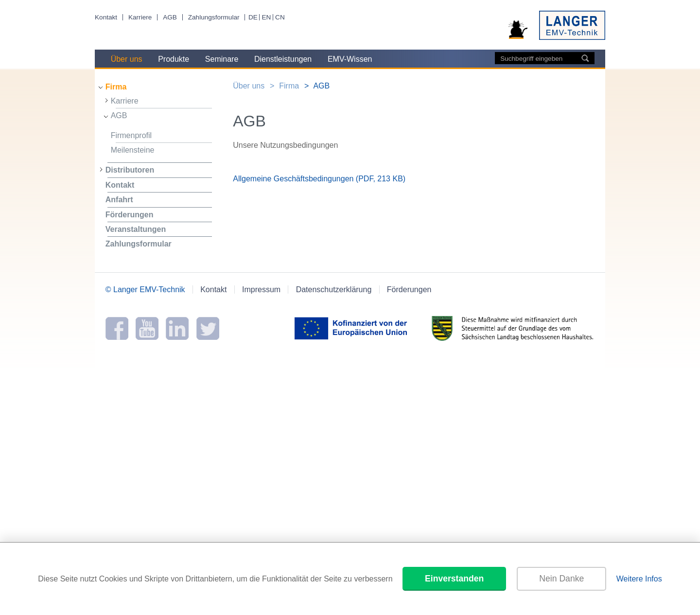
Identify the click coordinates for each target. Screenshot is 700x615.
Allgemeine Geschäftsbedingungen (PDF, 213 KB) (319, 179)
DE (253, 17)
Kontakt (106, 17)
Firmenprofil (131, 135)
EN (266, 17)
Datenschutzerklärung (334, 290)
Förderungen (130, 215)
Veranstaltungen (136, 229)
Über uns (127, 59)
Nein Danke (561, 579)
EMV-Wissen (350, 59)
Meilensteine (133, 150)
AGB (170, 17)
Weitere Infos (639, 579)
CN (280, 17)
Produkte (174, 59)
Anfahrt (119, 200)
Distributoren (130, 170)
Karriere (140, 17)
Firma (116, 87)
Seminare (222, 59)
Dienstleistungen (283, 59)
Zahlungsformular (214, 17)
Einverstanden (454, 579)
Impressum (261, 290)
